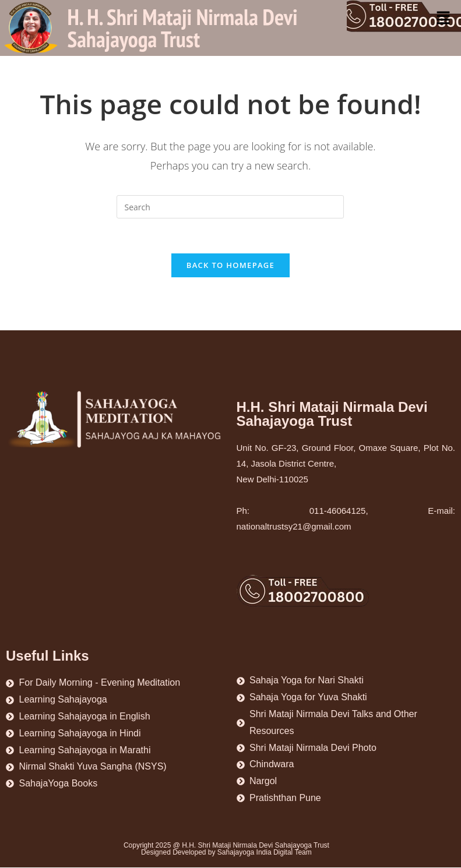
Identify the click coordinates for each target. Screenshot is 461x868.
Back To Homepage (230, 266)
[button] (444, 18)
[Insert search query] (230, 207)
